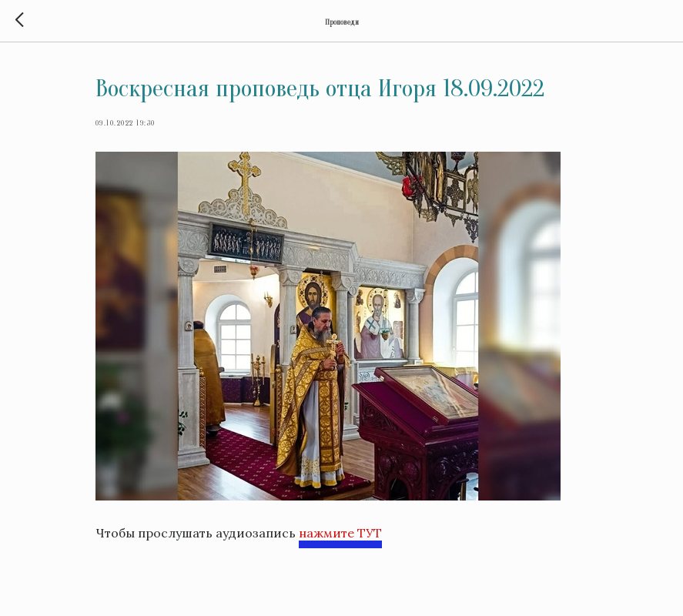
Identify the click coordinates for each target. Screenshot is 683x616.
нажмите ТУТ (340, 533)
